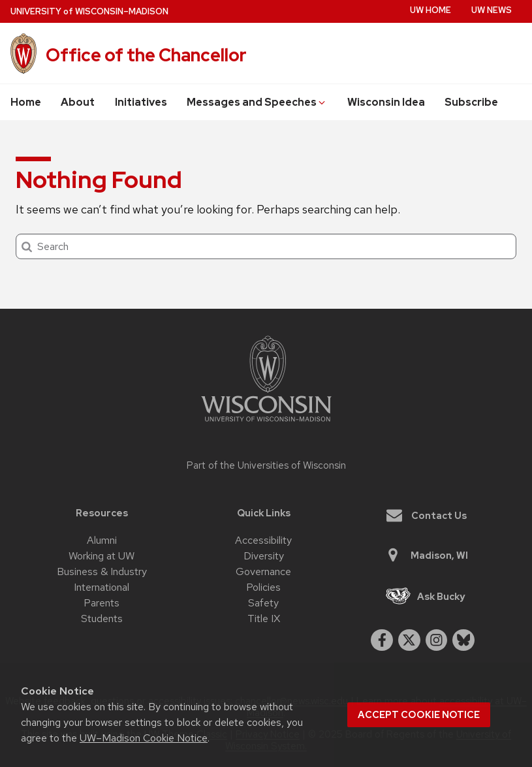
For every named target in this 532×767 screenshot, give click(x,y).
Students (102, 618)
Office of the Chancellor (146, 55)
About (78, 102)
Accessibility (263, 540)
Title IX (264, 618)
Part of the (266, 465)
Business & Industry (102, 571)
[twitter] (409, 640)
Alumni (102, 540)
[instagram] (437, 640)
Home (26, 102)
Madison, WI (426, 555)
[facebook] (382, 640)
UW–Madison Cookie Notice (144, 738)
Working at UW (102, 556)
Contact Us (427, 515)
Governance (263, 571)
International (102, 587)
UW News (492, 10)
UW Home (430, 10)
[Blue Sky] (463, 640)
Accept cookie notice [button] (419, 715)
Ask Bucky (425, 596)
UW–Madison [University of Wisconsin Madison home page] (89, 11)
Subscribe (471, 102)
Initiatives (141, 102)
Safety (263, 603)
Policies (263, 587)
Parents (102, 603)
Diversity (264, 556)
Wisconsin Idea (386, 102)
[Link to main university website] (266, 424)
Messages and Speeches (257, 102)
